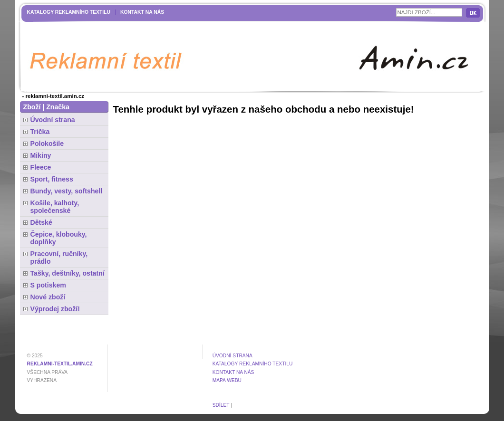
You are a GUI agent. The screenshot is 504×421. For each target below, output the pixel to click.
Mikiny (41, 155)
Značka (58, 107)
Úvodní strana (53, 120)
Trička (40, 132)
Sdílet (221, 405)
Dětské (41, 222)
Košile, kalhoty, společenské (55, 207)
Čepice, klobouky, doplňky (59, 238)
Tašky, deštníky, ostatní (68, 273)
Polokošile (47, 144)
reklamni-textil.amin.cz (60, 364)
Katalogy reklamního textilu (69, 12)
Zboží (32, 107)
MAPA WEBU (227, 380)
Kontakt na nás (142, 12)
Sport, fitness (52, 179)
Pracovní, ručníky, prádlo (59, 258)
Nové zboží (48, 297)
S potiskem (48, 285)
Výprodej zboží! (55, 309)
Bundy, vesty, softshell (67, 191)
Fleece (41, 167)
